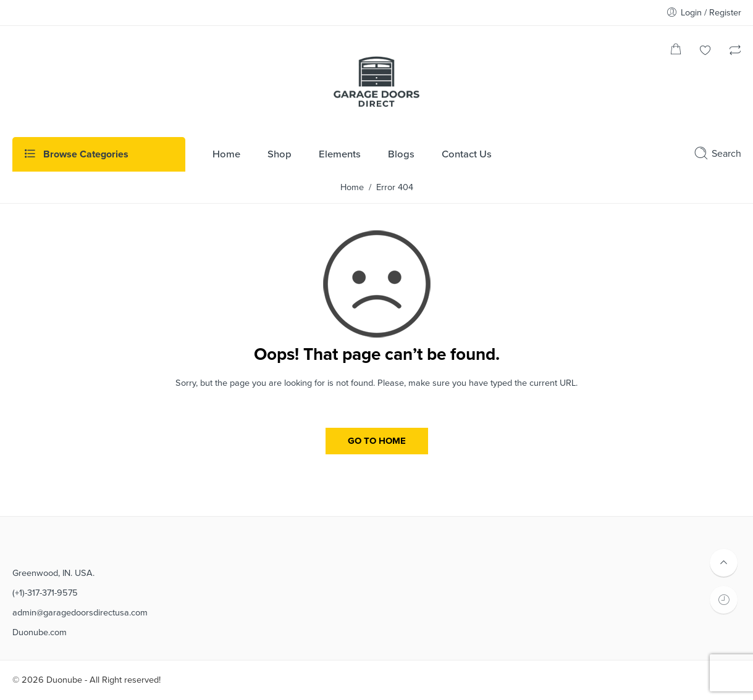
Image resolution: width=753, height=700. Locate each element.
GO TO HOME (377, 441)
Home (352, 187)
